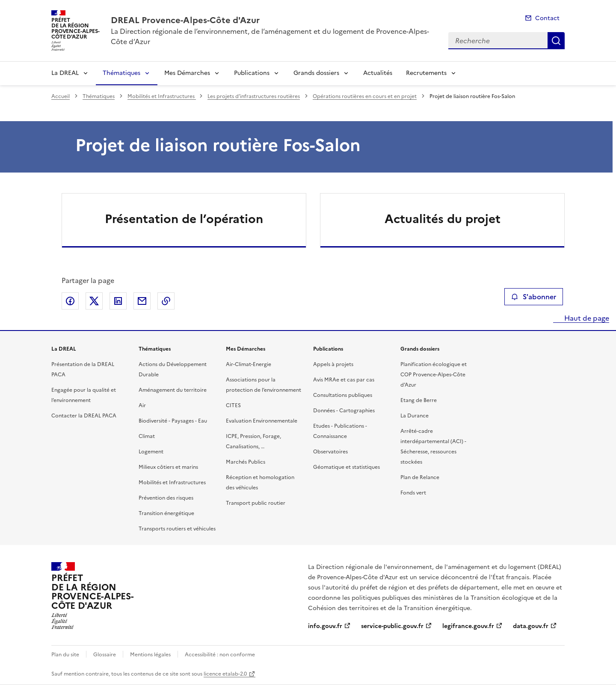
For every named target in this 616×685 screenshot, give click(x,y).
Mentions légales (150, 655)
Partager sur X (94, 301)
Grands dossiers (316, 73)
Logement (151, 452)
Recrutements (426, 73)
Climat (147, 436)
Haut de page (586, 318)
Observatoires (330, 452)
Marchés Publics (246, 462)
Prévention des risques (166, 498)
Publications (252, 73)
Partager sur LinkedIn (118, 301)
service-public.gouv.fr (392, 626)
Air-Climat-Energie (249, 364)
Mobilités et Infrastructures (162, 96)
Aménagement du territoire (173, 390)
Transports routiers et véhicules (177, 529)
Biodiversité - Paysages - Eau (173, 421)
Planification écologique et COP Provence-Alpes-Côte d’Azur (434, 375)
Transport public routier (256, 503)
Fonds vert (413, 493)
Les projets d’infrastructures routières (254, 96)
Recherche (556, 41)
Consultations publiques (343, 395)
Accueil (61, 96)
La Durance (415, 416)
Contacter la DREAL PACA (84, 416)
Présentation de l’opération (184, 219)
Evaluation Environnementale (262, 421)
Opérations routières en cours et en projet (365, 96)
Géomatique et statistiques (346, 467)
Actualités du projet (443, 219)
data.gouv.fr (531, 626)
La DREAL (65, 73)
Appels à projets (333, 364)
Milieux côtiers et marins (168, 467)
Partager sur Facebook (70, 301)
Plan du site (65, 655)
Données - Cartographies (344, 411)
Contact (547, 18)
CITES (233, 405)
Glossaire (105, 655)
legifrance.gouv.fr (468, 626)
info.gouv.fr (325, 626)
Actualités (378, 73)
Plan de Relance (420, 477)
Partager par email (142, 301)
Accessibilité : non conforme (220, 655)
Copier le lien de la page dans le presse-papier (166, 301)
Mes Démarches (187, 73)
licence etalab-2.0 (225, 674)
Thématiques (121, 73)
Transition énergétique (166, 513)
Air (142, 405)
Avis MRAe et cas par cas (344, 380)
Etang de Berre (419, 400)
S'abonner (534, 297)
